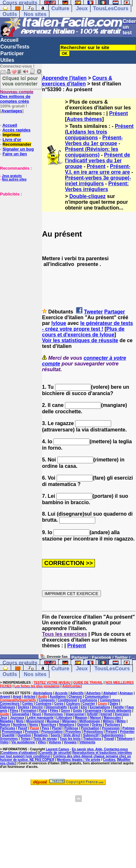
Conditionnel (67, 700)
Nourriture (49, 725)
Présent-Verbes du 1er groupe (94, 140)
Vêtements (87, 742)
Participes (112, 725)
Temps (26, 739)
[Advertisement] (19, 228)
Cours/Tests (15, 47)
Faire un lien (15, 154)
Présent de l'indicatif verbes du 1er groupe (97, 161)
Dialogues (8, 707)
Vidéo (4, 742)
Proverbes (73, 732)
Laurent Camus (57, 749)
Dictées (24, 707)
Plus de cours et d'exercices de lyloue (83, 332)
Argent (5, 697)
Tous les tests (70, 739)
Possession (111, 728)
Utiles (7, 60)
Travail (109, 739)
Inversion (122, 714)
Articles (30, 697)
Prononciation (52, 732)
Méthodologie (90, 721)
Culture (60, 8)
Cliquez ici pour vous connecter (20, 81)
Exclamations (100, 707)
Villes (42, 742)
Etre (84, 707)
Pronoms (32, 732)
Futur (43, 711)
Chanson (75, 697)
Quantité (8, 735)
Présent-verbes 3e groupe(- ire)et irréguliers (98, 181)
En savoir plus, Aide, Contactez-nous (100, 749)
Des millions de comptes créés (17, 96)
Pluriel (57, 728)
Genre (65, 711)
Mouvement (35, 721)
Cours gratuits (20, 663)
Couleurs (73, 704)
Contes (27, 704)
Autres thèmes (84, 119)
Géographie (21, 714)
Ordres (97, 725)
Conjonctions (110, 700)
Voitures (55, 742)
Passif (22, 728)
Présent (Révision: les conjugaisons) (92, 152)
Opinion (83, 725)
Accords (61, 693)
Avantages (12, 111)
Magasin (81, 718)
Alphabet (110, 693)
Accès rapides (16, 130)
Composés (47, 700)
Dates (114, 704)
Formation (29, 711)
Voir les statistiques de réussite (80, 340)
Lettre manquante (40, 718)
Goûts (78, 711)
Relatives (41, 735)
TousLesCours (111, 8)
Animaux (126, 693)
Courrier (89, 704)
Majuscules (112, 718)
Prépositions (93, 732)
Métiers (108, 721)
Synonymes (9, 739)
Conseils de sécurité (55, 753)
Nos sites (35, 14)
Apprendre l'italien (64, 78)
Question (24, 735)
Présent (119, 113)
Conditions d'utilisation (19, 753)
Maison (96, 718)
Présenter (127, 732)
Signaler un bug (18, 149)
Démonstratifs (56, 707)
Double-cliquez (88, 196)
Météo (121, 721)
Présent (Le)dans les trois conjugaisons (99, 132)
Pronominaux (12, 732)
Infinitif (93, 714)
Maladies (7, 721)
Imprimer (11, 135)
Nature (5, 725)
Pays (45, 728)
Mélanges (69, 721)
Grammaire (93, 711)
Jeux (82, 8)
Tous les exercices (64, 634)
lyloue (59, 323)
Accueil (9, 40)
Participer (12, 53)
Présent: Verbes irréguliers (97, 186)
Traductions (92, 739)
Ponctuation (90, 728)
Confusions (88, 700)
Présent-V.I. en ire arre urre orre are (98, 169)
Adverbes (94, 693)
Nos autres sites (14, 179)
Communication (97, 697)
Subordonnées (112, 735)
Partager (115, 312)
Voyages (70, 742)
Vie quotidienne (23, 742)
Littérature (64, 718)
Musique (53, 721)
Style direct (72, 735)
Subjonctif (91, 735)
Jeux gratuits (12, 176)
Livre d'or (12, 140)
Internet (106, 714)
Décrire (37, 707)
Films (14, 711)
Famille (118, 707)
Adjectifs (77, 693)
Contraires (44, 704)
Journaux (17, 718)
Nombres (20, 725)
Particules (8, 728)
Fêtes (54, 711)
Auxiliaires (58, 697)
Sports (55, 735)
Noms (34, 725)
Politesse (71, 728)
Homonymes (53, 714)
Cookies (109, 760)
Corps (59, 704)
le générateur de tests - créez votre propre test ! (87, 326)
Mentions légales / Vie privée (79, 760)
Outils (10, 14)
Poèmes (128, 728)
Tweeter (93, 312)
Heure (37, 714)
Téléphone (125, 739)
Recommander (17, 144)
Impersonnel (75, 714)
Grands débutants (118, 711)
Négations (67, 725)
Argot (17, 697)
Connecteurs (10, 704)
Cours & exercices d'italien (77, 81)
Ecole (74, 707)
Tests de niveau (45, 739)
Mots (20, 721)
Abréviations (43, 693)
